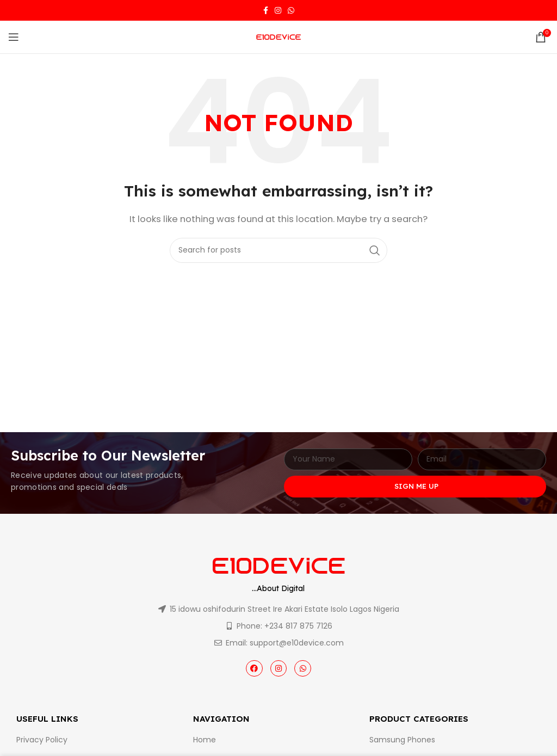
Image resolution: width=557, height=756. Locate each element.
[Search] (278, 250)
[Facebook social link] (266, 10)
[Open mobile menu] (14, 37)
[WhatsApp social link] (291, 10)
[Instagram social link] (278, 10)
